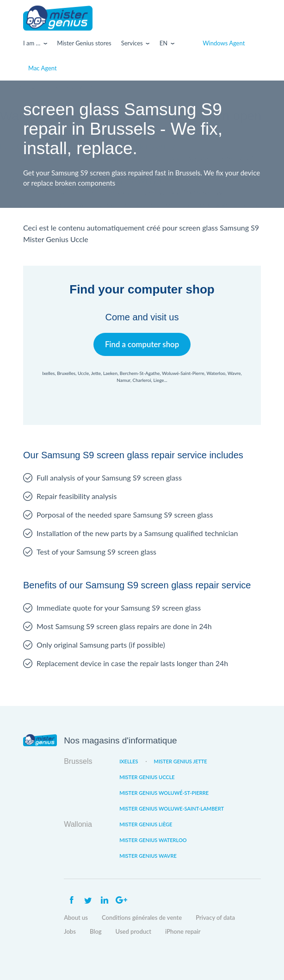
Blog (96, 931)
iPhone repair (183, 931)
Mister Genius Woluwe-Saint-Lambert (172, 808)
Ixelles (129, 761)
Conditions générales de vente (142, 918)
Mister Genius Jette (181, 761)
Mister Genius (58, 18)
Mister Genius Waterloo (153, 840)
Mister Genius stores (84, 43)
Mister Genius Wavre (148, 856)
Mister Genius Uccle (147, 777)
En (164, 43)
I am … (32, 43)
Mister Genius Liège (146, 824)
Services (132, 43)
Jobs (70, 931)
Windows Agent (224, 43)
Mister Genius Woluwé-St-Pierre (164, 793)
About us (76, 918)
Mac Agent (43, 68)
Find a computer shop (142, 344)
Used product (133, 931)
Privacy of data (215, 918)
